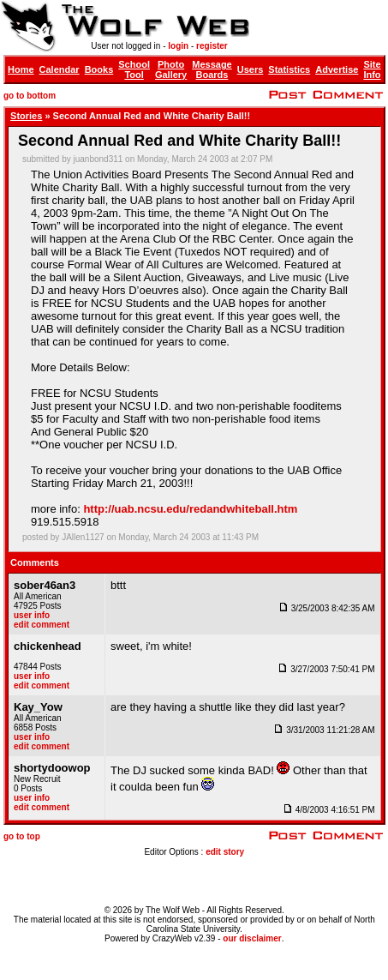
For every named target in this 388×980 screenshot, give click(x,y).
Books (99, 69)
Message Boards (212, 69)
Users (251, 69)
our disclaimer (252, 938)
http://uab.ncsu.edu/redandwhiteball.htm (190, 509)
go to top (22, 836)
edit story (225, 852)
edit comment (42, 625)
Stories (26, 116)
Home (21, 69)
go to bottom (30, 96)
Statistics (289, 69)
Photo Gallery (171, 69)
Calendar (60, 69)
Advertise (337, 69)
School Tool (134, 69)
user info (32, 615)
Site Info (372, 69)
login (178, 46)
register (212, 46)
